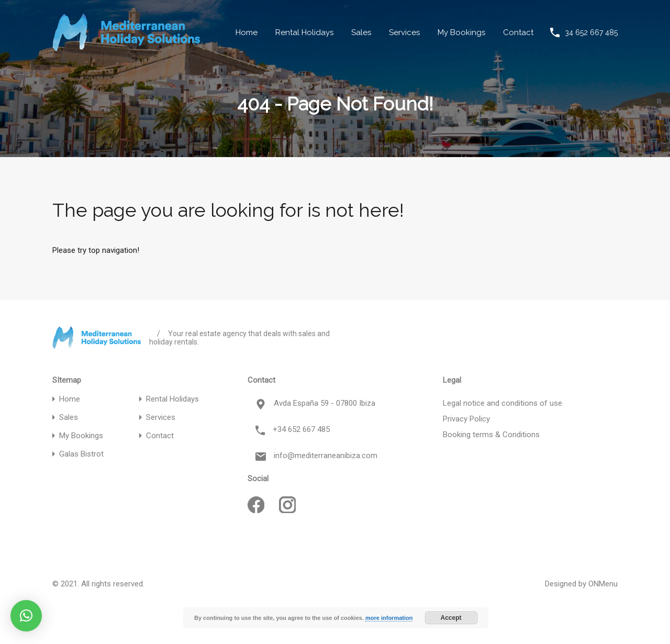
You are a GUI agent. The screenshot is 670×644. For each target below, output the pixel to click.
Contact (518, 32)
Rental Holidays (304, 32)
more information (389, 618)
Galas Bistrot (81, 454)
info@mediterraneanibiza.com (326, 456)
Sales (361, 32)
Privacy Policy (466, 419)
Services (404, 32)
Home (247, 32)
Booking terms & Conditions (491, 435)
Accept (451, 618)
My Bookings (461, 32)
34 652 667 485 (591, 32)
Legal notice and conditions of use (502, 403)
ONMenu (603, 584)
